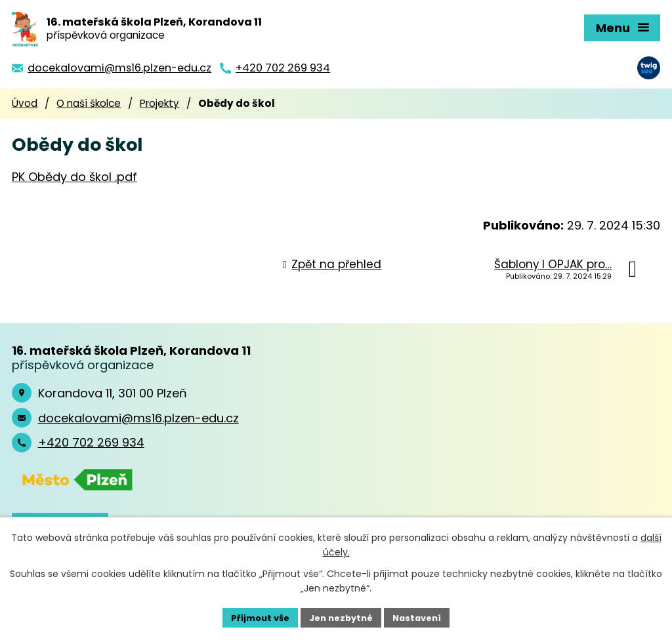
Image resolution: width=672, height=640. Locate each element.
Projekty (159, 103)
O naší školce (89, 103)
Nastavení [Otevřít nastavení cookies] (423, 616)
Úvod (25, 103)
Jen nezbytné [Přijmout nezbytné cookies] (341, 616)
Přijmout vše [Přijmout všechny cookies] (254, 616)
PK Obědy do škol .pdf (74, 177)
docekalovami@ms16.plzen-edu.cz (138, 418)
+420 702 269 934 (91, 442)
